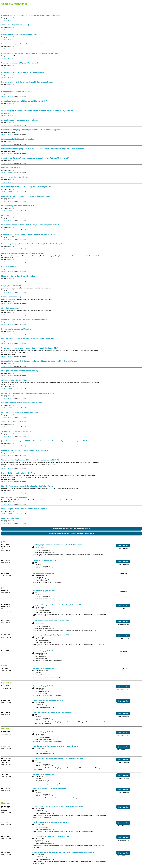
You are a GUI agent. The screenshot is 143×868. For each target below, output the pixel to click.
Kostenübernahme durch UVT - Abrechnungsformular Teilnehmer (72, 534)
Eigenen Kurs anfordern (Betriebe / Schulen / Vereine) (71, 529)
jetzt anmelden (123, 546)
